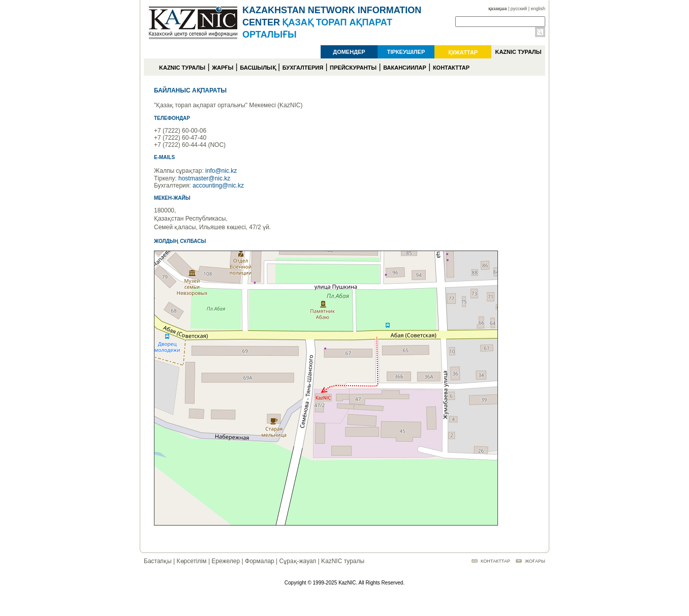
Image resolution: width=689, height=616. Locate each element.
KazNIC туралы (343, 561)
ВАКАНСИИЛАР (405, 68)
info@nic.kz (221, 171)
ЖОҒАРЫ (535, 561)
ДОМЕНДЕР (349, 52)
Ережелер (226, 561)
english (538, 9)
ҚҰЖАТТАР (463, 52)
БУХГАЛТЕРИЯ (303, 68)
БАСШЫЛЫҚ (258, 68)
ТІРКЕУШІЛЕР (406, 52)
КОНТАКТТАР (451, 68)
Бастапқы (158, 561)
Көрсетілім (192, 561)
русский (519, 9)
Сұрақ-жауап (298, 561)
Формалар (260, 561)
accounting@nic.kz (218, 186)
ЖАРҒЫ (223, 68)
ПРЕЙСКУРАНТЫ (353, 68)
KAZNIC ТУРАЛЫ (518, 52)
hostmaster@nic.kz (204, 178)
